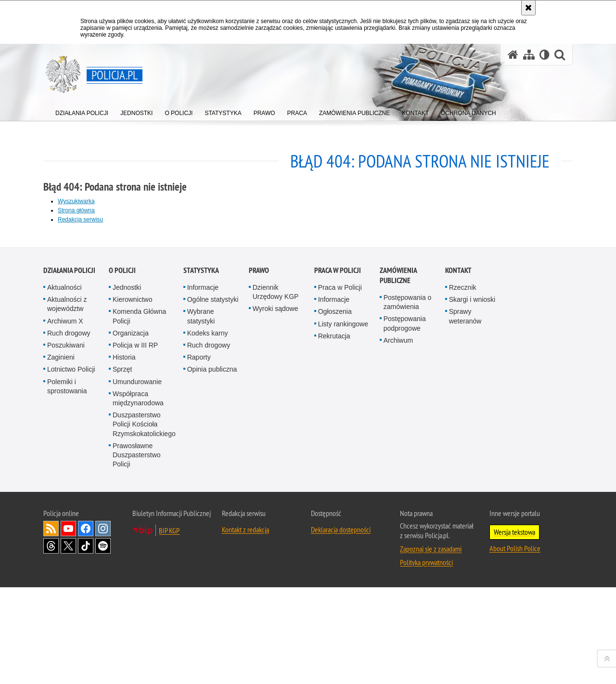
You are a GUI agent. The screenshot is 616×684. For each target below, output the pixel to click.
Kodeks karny (208, 552)
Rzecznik (463, 506)
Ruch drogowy (69, 552)
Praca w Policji (338, 489)
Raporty (199, 576)
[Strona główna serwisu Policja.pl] (513, 55)
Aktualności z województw (67, 523)
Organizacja (131, 552)
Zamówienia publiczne (398, 494)
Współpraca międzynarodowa (138, 617)
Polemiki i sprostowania (67, 605)
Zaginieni (61, 576)
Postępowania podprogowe (405, 543)
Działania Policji (69, 489)
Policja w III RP (135, 564)
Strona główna (76, 210)
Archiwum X (65, 540)
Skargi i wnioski (472, 519)
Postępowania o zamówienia (408, 521)
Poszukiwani (66, 564)
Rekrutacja (334, 555)
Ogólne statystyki (213, 519)
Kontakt (458, 489)
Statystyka (201, 489)
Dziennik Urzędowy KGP (276, 511)
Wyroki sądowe (276, 528)
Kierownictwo (132, 519)
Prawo (259, 489)
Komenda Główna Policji (139, 536)
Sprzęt (122, 589)
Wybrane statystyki (201, 536)
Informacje (203, 506)
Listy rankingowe (343, 543)
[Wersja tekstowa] (545, 55)
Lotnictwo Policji (71, 589)
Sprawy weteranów (465, 536)
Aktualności (64, 506)
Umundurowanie (137, 601)
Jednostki (127, 506)
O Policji (122, 489)
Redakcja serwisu (80, 219)
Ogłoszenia (335, 531)
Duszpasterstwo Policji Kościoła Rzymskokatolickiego (144, 643)
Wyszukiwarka (76, 201)
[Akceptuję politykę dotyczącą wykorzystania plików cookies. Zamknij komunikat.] (528, 8)
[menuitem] (82, 111)
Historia (124, 576)
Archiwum (398, 559)
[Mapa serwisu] (529, 55)
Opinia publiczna (212, 589)
